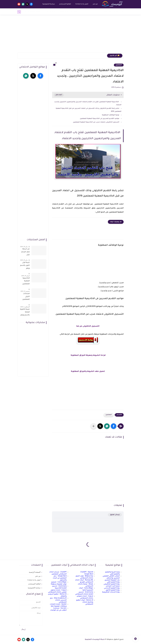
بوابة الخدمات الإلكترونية (111, 592)
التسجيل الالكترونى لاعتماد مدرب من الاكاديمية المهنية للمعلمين (96, 122)
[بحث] (19, 12)
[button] (114, 426)
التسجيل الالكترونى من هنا (88, 326)
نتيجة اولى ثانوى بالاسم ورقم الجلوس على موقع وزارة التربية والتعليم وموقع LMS (25, 266)
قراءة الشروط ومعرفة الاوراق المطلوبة (88, 355)
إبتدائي (95, 12)
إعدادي (85, 12)
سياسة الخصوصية (48, 4)
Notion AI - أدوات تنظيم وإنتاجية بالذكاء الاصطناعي (85, 602)
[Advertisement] (70, 35)
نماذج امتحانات (63, 12)
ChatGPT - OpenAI (87, 572)
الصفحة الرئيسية (35, 572)
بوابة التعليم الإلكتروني (112, 584)
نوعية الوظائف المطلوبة (110, 115)
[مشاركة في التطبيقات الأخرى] (93, 426)
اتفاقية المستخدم (65, 4)
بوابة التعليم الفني (113, 582)
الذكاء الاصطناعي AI (33, 12)
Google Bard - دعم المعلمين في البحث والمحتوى (60, 578)
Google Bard (89, 574)
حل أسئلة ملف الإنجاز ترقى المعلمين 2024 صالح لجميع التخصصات (25, 252)
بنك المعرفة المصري (112, 580)
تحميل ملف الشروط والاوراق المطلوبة (88, 371)
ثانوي (76, 12)
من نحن (95, 4)
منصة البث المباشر (113, 586)
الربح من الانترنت (49, 12)
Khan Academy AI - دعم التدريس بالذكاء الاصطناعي (58, 600)
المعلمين (119, 65)
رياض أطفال (107, 12)
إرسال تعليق (115, 515)
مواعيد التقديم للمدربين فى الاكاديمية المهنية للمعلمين (99, 119)
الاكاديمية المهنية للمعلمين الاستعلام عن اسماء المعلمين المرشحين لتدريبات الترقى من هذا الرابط (26, 281)
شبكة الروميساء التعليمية (95, 640)
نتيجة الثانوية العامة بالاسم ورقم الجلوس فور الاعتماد (25, 313)
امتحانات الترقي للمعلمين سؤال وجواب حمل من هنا (25, 297)
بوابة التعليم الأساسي (112, 588)
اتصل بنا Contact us (82, 4)
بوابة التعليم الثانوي (113, 590)
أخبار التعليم (119, 12)
